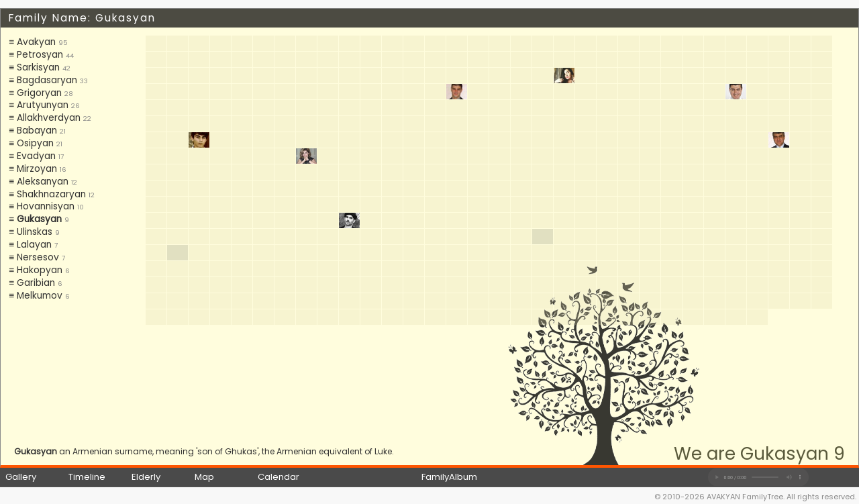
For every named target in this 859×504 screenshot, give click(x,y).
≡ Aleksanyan (39, 182)
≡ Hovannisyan (42, 206)
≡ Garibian (32, 283)
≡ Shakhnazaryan (47, 194)
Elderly (146, 477)
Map (204, 477)
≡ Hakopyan (36, 270)
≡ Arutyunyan (39, 105)
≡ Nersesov (34, 257)
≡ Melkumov (36, 296)
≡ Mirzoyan (33, 169)
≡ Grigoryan (35, 93)
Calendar (279, 477)
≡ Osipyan (31, 143)
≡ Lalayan (30, 245)
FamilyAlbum (449, 477)
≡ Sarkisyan (34, 67)
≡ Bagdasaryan (43, 80)
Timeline (87, 477)
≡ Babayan (33, 131)
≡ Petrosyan (36, 55)
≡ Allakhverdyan (45, 118)
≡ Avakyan (32, 42)
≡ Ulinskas (31, 232)
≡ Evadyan (32, 156)
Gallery (21, 477)
